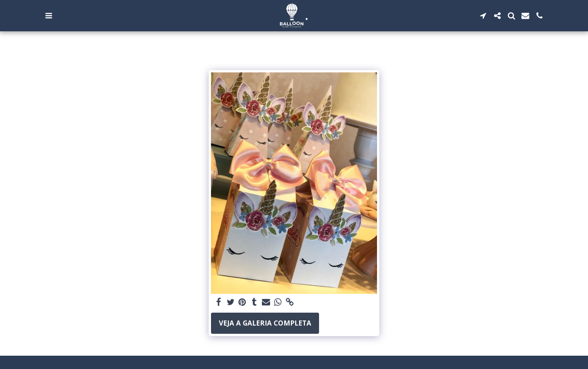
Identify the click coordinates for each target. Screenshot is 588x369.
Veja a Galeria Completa (265, 323)
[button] (49, 16)
